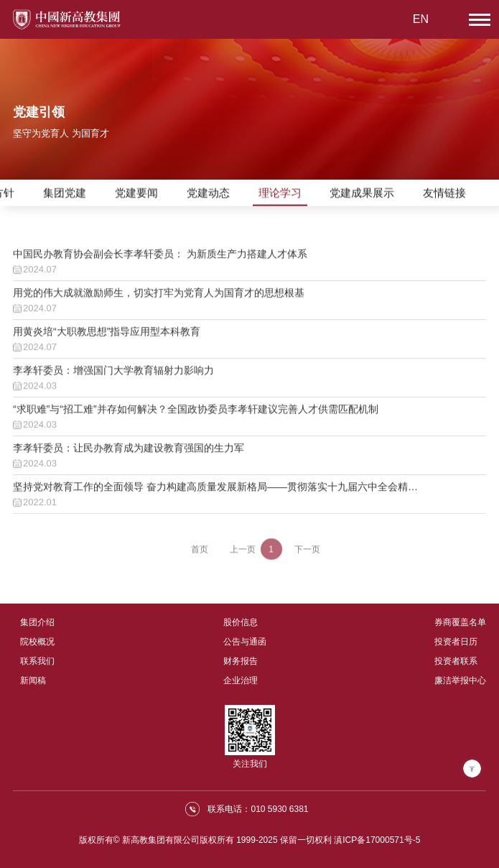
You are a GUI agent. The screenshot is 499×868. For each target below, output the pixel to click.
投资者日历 (456, 642)
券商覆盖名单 (460, 622)
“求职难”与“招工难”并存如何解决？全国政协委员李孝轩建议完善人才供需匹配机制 (196, 417)
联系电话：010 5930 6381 (258, 809)
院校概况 (37, 642)
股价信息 (241, 622)
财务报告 (241, 661)
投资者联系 (456, 661)
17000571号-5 (393, 840)
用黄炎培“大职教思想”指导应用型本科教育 (107, 339)
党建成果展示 (362, 194)
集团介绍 (37, 622)
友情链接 (444, 194)
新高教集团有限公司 (161, 840)
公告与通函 (245, 642)
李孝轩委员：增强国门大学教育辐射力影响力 (113, 378)
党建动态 (208, 194)
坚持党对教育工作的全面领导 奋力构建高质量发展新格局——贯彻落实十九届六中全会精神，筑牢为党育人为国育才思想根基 (210, 495)
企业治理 (241, 680)
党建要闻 (136, 194)
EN (421, 19)
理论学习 (280, 194)
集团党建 (65, 194)
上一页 (243, 553)
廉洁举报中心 (460, 680)
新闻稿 (33, 680)
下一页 (307, 553)
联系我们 (37, 661)
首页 (200, 553)
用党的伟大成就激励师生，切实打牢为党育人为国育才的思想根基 (159, 300)
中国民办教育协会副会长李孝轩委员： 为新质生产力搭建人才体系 (160, 262)
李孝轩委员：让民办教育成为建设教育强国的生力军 (129, 456)
